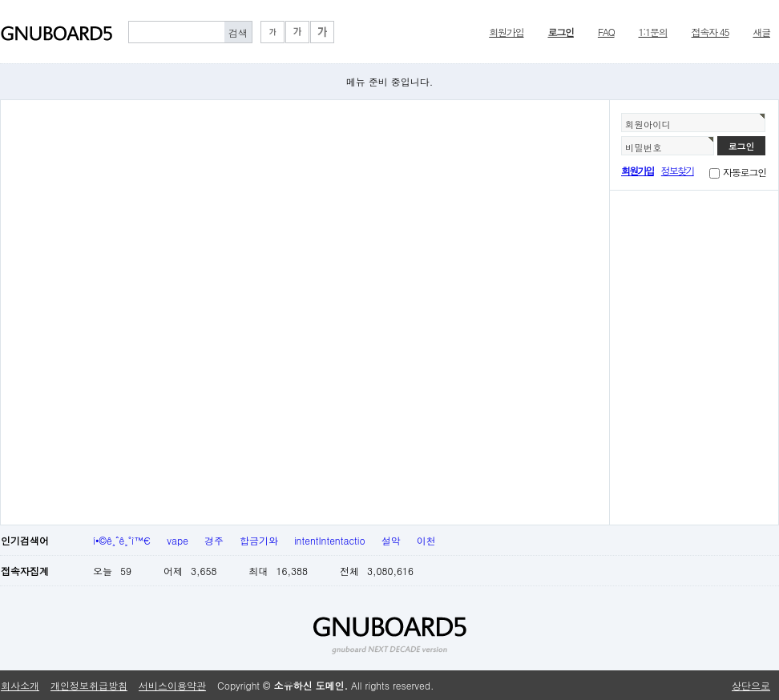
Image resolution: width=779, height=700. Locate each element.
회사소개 (20, 685)
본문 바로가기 (0, 0)
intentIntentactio (330, 540)
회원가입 (506, 32)
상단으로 (751, 685)
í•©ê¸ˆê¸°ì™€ (122, 540)
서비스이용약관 (172, 685)
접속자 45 (710, 32)
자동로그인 (745, 172)
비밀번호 (644, 147)
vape (178, 540)
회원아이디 (648, 124)
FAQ (606, 32)
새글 (761, 32)
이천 (426, 540)
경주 (214, 540)
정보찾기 (678, 170)
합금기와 (259, 540)
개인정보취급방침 (89, 685)
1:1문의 (653, 32)
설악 (391, 540)
